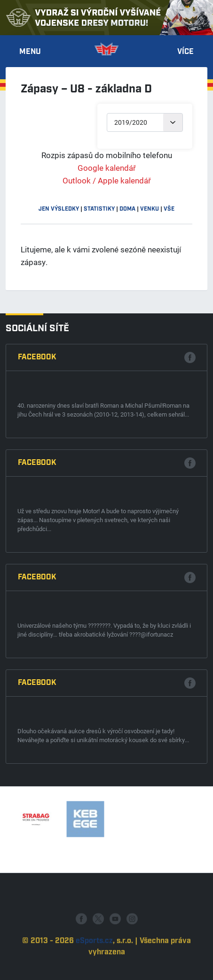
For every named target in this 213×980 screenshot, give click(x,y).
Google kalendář (107, 168)
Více (185, 52)
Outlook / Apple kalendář (107, 180)
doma (127, 209)
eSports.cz (94, 961)
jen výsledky (59, 209)
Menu (30, 52)
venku (150, 209)
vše (169, 209)
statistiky (99, 209)
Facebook (37, 357)
